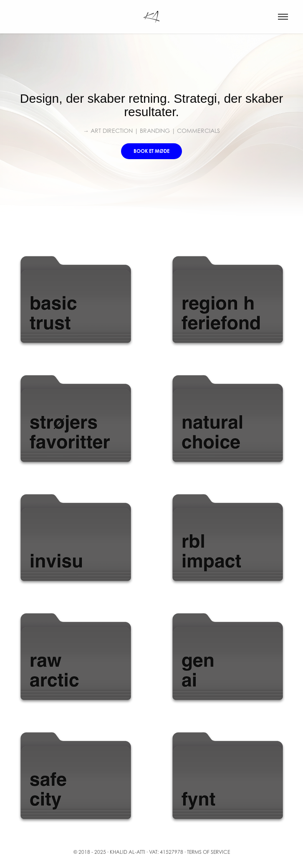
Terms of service (208, 852)
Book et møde (151, 151)
